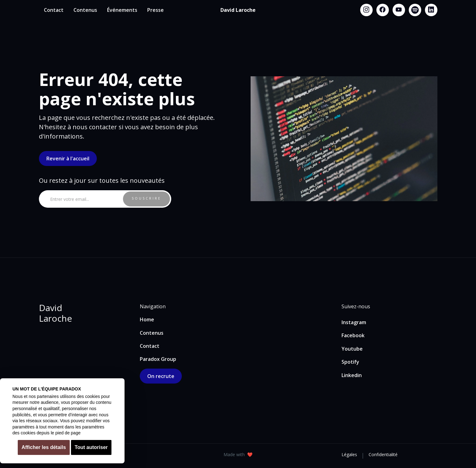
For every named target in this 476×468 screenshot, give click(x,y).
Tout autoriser (91, 447)
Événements (122, 10)
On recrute (161, 376)
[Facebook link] (383, 10)
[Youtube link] (399, 10)
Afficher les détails (44, 447)
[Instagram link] (366, 10)
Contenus (85, 10)
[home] (238, 10)
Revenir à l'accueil (68, 158)
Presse (156, 10)
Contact (54, 10)
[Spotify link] (415, 10)
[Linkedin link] (431, 10)
